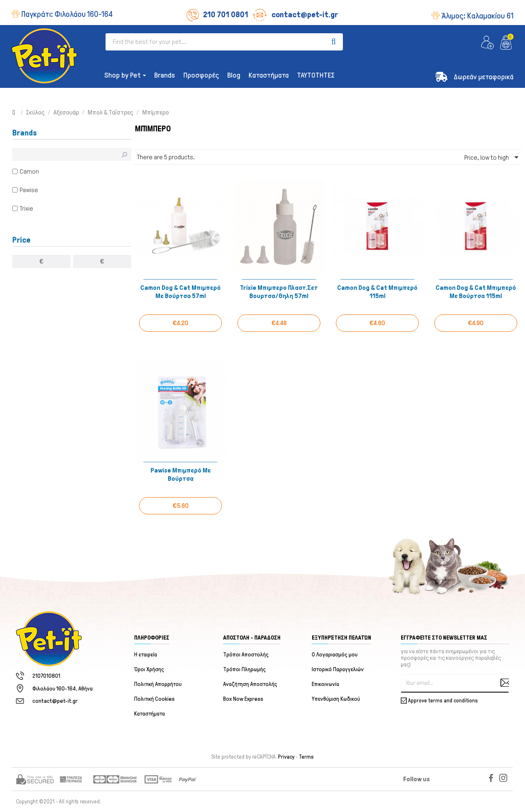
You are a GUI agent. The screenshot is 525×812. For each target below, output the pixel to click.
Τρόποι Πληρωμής (244, 669)
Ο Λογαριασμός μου (335, 655)
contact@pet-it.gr (295, 14)
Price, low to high (493, 157)
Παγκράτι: (67, 14)
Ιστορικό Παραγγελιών (338, 669)
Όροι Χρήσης (149, 669)
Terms (306, 757)
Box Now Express (243, 699)
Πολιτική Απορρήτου (158, 684)
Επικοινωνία (325, 684)
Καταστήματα (150, 714)
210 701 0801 (217, 14)
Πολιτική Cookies (154, 699)
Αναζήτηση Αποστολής (250, 684)
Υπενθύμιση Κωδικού (336, 699)
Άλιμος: (477, 16)
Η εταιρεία (146, 655)
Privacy (286, 757)
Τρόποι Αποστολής (246, 655)
